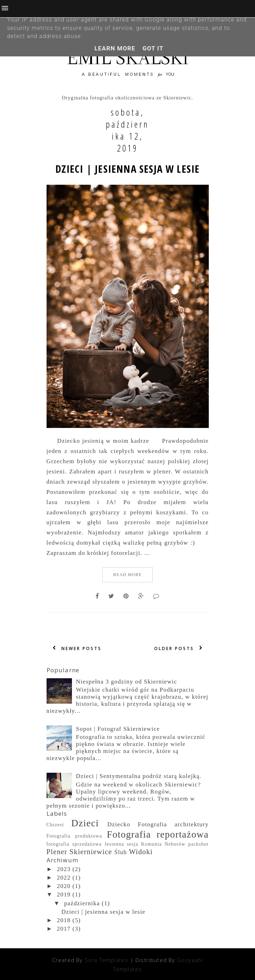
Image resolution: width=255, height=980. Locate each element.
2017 (64, 929)
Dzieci (85, 823)
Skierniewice (91, 852)
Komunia (151, 844)
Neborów (175, 844)
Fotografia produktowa (74, 836)
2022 (64, 878)
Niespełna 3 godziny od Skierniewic (126, 682)
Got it (153, 48)
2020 (64, 886)
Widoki (141, 852)
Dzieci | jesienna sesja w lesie (128, 169)
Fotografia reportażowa (158, 834)
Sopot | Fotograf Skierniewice (118, 729)
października (82, 903)
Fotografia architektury (173, 824)
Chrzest (55, 825)
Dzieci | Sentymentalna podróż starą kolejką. (139, 776)
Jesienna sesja (121, 844)
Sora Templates (107, 960)
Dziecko (119, 824)
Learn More (115, 48)
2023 (64, 869)
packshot (199, 844)
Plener (57, 852)
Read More (128, 575)
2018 (64, 920)
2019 (64, 895)
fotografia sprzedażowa (74, 844)
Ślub (121, 852)
